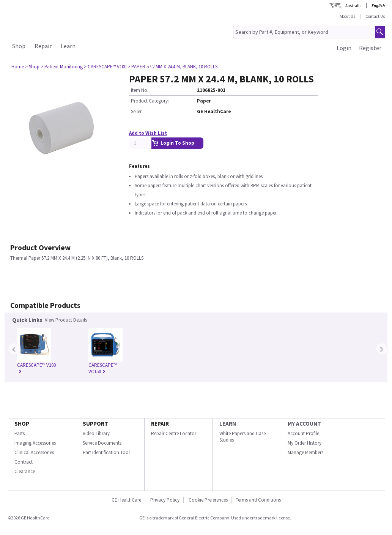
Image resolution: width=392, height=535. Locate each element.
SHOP (22, 424)
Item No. (140, 90)
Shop (19, 46)
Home (18, 67)
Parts (20, 433)
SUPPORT (95, 424)
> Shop (32, 67)
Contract (24, 462)
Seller (136, 111)
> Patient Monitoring (62, 67)
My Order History (305, 443)
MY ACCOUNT (304, 424)
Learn (68, 46)
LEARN (228, 424)
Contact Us (375, 16)
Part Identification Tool (106, 452)
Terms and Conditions (258, 500)
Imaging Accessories (35, 443)
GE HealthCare (126, 500)
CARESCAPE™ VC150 (102, 368)
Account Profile (303, 433)
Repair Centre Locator (174, 433)
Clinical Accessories (34, 452)
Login (344, 48)
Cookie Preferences (208, 500)
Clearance (25, 471)
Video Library (96, 433)
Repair (43, 46)
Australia (353, 6)
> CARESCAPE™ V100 (105, 67)
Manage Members (305, 452)
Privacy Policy (165, 500)
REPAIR (160, 424)
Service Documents (102, 443)
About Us (347, 16)
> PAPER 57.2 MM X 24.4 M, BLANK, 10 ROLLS (172, 67)
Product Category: (150, 101)
